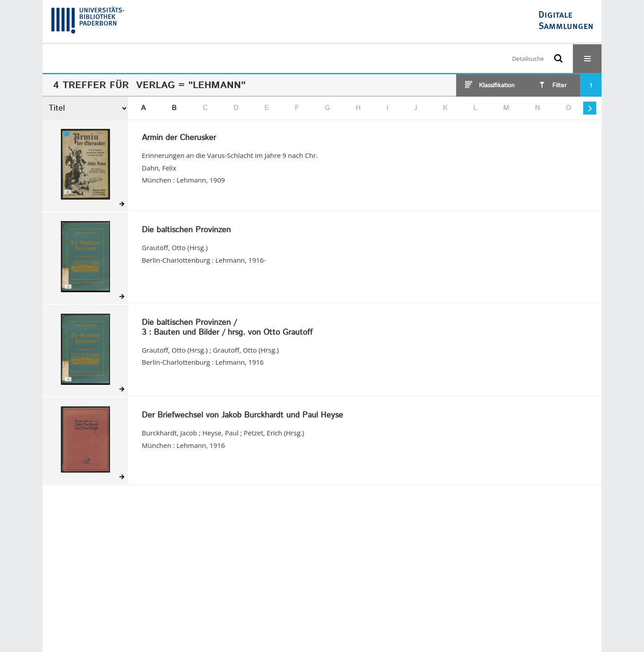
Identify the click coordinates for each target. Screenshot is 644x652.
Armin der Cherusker (179, 138)
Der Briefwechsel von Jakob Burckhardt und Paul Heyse (242, 416)
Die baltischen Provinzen (186, 230)
